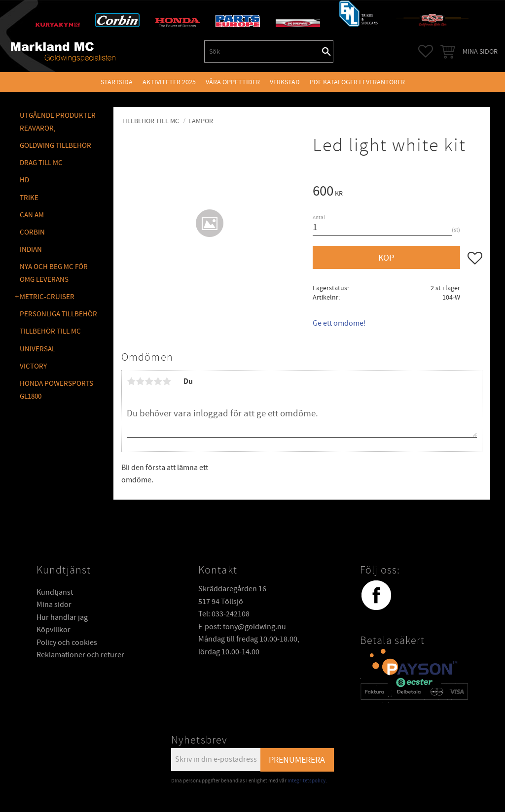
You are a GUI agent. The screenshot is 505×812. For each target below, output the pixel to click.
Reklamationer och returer (80, 655)
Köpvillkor (54, 630)
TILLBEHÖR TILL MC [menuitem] (50, 331)
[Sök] (326, 51)
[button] (426, 51)
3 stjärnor (149, 381)
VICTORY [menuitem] (33, 366)
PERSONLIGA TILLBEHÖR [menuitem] (58, 314)
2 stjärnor (140, 381)
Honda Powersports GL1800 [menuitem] (56, 390)
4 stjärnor (158, 381)
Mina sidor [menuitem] (480, 51)
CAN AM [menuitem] (32, 215)
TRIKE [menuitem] (29, 198)
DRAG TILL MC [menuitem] (41, 163)
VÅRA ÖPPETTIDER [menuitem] (233, 82)
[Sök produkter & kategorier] (262, 51)
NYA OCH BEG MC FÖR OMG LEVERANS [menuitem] (54, 273)
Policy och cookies (67, 643)
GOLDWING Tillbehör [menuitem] (55, 146)
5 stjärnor (167, 381)
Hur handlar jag (62, 617)
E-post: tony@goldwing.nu (242, 627)
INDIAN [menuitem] (31, 250)
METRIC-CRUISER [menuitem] (47, 297)
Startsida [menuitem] (117, 82)
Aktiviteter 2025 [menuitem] (169, 82)
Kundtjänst (55, 592)
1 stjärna (131, 381)
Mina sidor (54, 605)
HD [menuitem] (24, 180)
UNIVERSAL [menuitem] (37, 349)
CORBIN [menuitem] (32, 232)
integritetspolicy (307, 781)
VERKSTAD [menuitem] (285, 82)
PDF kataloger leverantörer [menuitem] (357, 82)
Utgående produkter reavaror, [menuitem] (58, 122)
